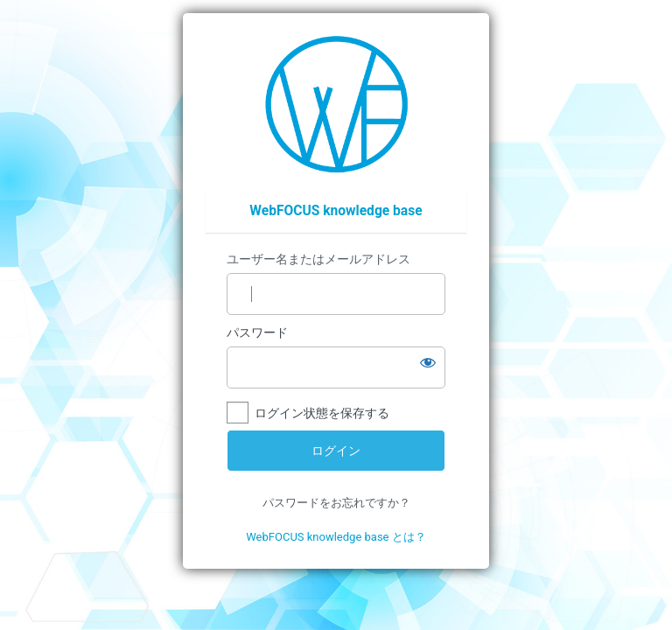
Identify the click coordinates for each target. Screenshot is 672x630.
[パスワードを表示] (428, 362)
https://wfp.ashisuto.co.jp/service (336, 104)
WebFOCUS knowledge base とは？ (336, 537)
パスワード (257, 332)
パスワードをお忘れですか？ (336, 503)
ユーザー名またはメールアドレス (318, 259)
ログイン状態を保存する (322, 413)
